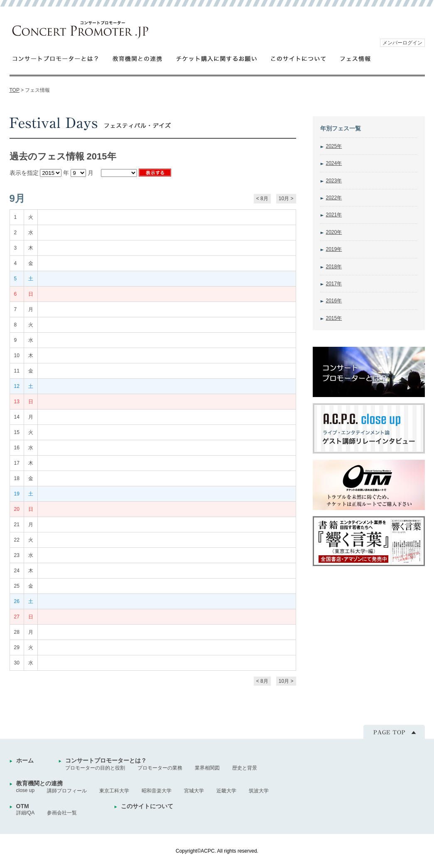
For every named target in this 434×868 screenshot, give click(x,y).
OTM (23, 806)
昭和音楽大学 (157, 791)
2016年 (334, 301)
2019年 (334, 249)
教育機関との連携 (137, 58)
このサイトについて (299, 58)
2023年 (334, 181)
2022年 (334, 198)
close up (26, 790)
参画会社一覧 (62, 813)
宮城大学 (194, 791)
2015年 (334, 318)
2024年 (334, 163)
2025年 (334, 146)
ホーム (25, 760)
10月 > (286, 199)
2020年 (334, 232)
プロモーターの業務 (160, 768)
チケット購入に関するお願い (217, 58)
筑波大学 (259, 791)
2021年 (334, 215)
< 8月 (262, 199)
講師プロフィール (67, 791)
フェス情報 (356, 58)
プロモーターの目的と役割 (95, 768)
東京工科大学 (114, 791)
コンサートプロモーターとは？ (55, 58)
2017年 (334, 284)
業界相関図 (207, 768)
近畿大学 (226, 791)
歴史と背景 (245, 768)
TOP (15, 90)
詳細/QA (26, 813)
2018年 (334, 267)
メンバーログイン (402, 43)
